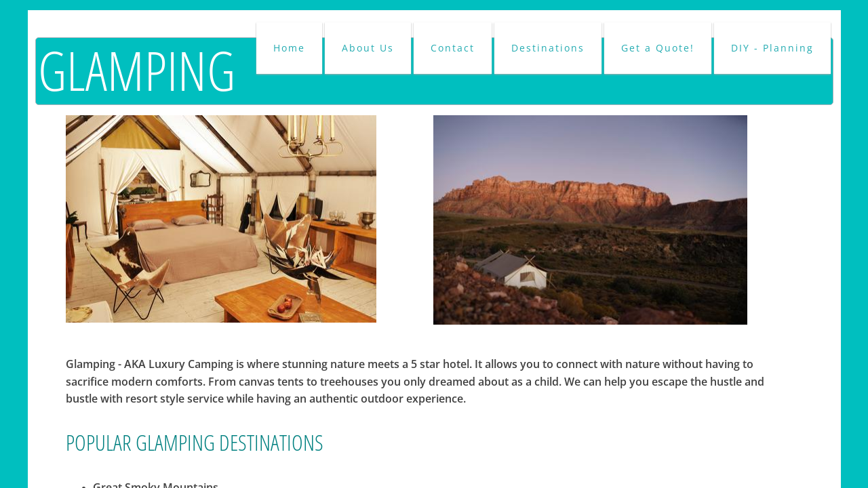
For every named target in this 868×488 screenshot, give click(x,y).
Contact (453, 48)
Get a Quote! (658, 48)
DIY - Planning (772, 48)
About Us (368, 48)
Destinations (548, 48)
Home (289, 48)
